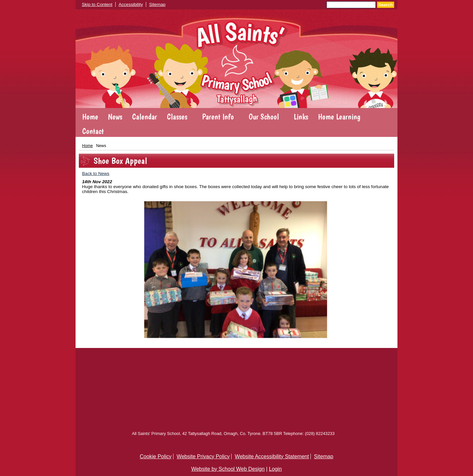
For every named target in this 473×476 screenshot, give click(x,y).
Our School (264, 117)
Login (275, 469)
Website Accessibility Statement (272, 456)
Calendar (145, 117)
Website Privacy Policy (203, 456)
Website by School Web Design (228, 469)
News (115, 117)
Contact (93, 131)
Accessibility (131, 4)
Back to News (96, 173)
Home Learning (339, 117)
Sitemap (157, 4)
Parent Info (218, 117)
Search (386, 5)
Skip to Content (97, 4)
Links (301, 117)
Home (90, 117)
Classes (177, 117)
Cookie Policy (156, 456)
